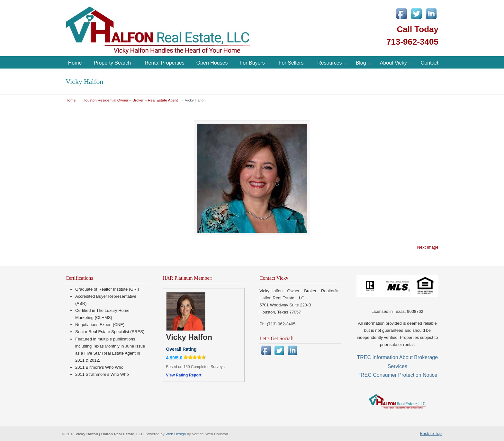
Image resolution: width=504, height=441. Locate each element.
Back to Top (431, 433)
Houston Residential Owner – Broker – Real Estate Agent (130, 100)
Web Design (176, 434)
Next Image (428, 247)
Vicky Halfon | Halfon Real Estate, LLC (194, 29)
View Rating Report (184, 375)
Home (71, 100)
